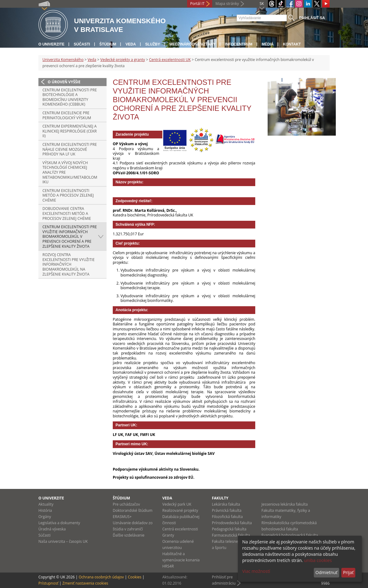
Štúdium (108, 44)
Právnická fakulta (227, 510)
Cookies (135, 577)
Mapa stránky (227, 4)
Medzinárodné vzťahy (193, 44)
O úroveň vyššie (64, 82)
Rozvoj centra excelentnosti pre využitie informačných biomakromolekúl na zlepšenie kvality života (68, 264)
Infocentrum (239, 44)
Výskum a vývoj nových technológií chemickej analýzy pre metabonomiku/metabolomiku (70, 172)
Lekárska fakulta (226, 504)
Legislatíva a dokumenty (59, 523)
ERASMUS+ (122, 517)
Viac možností (256, 571)
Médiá (268, 44)
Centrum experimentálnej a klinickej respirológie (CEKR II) (70, 131)
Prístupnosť (48, 583)
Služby (153, 44)
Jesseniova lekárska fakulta (285, 504)
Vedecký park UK (177, 504)
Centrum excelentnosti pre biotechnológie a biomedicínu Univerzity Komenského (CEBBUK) (70, 97)
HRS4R (168, 566)
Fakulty (220, 498)
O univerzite (51, 44)
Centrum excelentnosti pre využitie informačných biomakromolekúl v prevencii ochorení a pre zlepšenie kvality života (70, 236)
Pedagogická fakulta (229, 529)
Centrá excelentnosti (180, 529)
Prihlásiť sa (312, 18)
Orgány (45, 517)
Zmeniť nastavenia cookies (85, 583)
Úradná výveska (52, 529)
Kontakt (292, 44)
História (45, 510)
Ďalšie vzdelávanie (129, 535)
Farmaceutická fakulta (231, 535)
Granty (168, 535)
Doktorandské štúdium (133, 510)
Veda (131, 44)
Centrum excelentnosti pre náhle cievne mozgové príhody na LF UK (70, 149)
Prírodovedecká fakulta (232, 523)
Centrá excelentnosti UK (170, 60)
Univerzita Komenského (63, 60)
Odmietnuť (326, 572)
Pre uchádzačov (126, 504)
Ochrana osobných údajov (101, 577)
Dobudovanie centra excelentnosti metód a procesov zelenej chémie (67, 213)
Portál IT (197, 4)
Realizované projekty (180, 510)
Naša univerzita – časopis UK (63, 541)
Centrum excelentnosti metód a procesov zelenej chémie (68, 195)
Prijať (348, 572)
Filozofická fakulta (227, 517)
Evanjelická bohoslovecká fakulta (290, 535)
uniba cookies (318, 560)
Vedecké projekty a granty (123, 60)
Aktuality (46, 504)
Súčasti (82, 44)
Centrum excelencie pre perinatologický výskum (67, 115)
